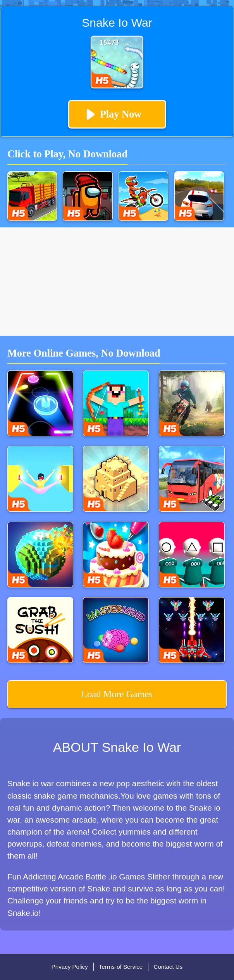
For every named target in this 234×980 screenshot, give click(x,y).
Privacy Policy (70, 967)
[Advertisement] (117, 282)
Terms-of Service (121, 967)
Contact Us (168, 967)
